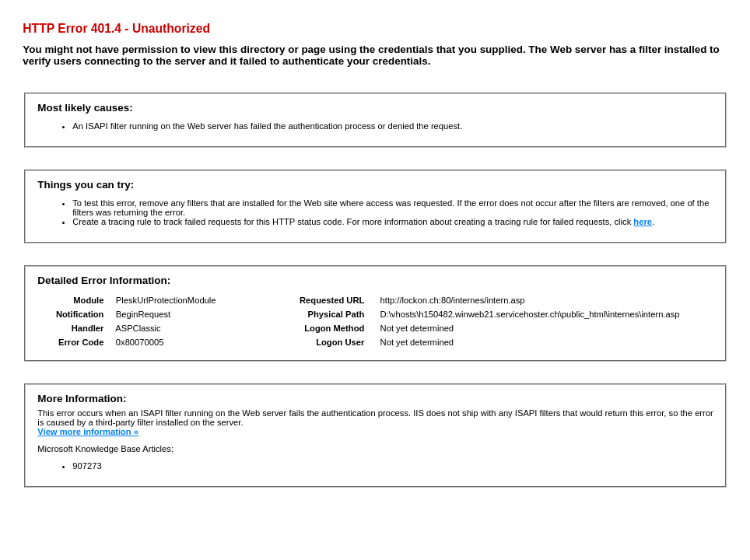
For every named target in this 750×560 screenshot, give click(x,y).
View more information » (88, 432)
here (643, 222)
